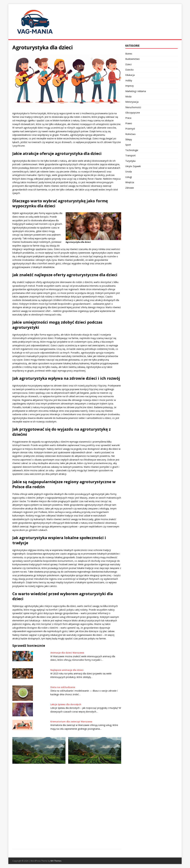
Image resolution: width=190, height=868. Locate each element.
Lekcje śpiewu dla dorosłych (66, 704)
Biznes (129, 54)
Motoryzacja (132, 102)
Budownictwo (132, 59)
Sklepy (129, 139)
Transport (130, 155)
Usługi (129, 177)
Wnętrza (130, 182)
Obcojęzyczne (133, 113)
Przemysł (130, 129)
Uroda (129, 172)
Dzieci (128, 64)
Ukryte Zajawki (133, 166)
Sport (128, 145)
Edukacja (130, 75)
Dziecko (130, 70)
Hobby (129, 80)
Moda (128, 96)
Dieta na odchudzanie (63, 687)
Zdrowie (130, 188)
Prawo (129, 123)
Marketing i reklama (136, 91)
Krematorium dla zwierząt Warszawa (72, 722)
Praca (128, 118)
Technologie (132, 150)
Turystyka (130, 161)
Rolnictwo (130, 134)
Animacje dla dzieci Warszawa (67, 653)
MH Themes (56, 861)
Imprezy (130, 86)
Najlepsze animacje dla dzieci (67, 670)
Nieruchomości (133, 107)
